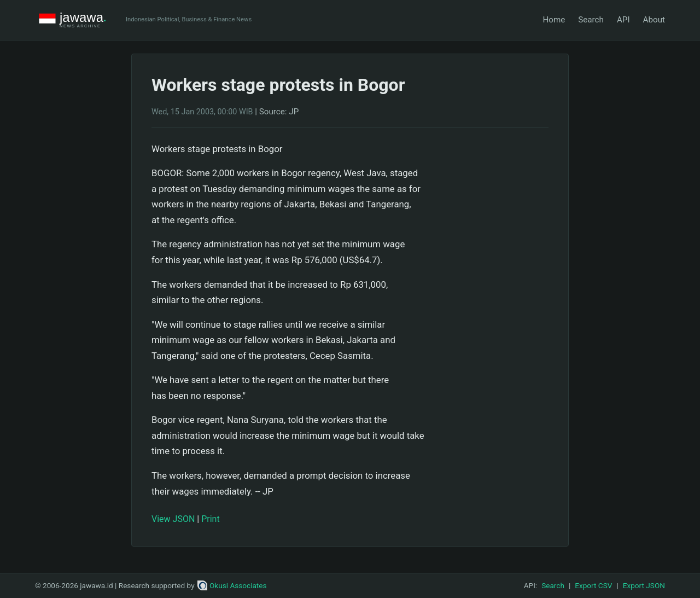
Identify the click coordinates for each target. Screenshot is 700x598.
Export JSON (644, 585)
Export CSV (593, 585)
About (654, 20)
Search (591, 20)
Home (554, 20)
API (623, 20)
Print (210, 519)
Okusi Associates (232, 585)
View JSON (173, 519)
